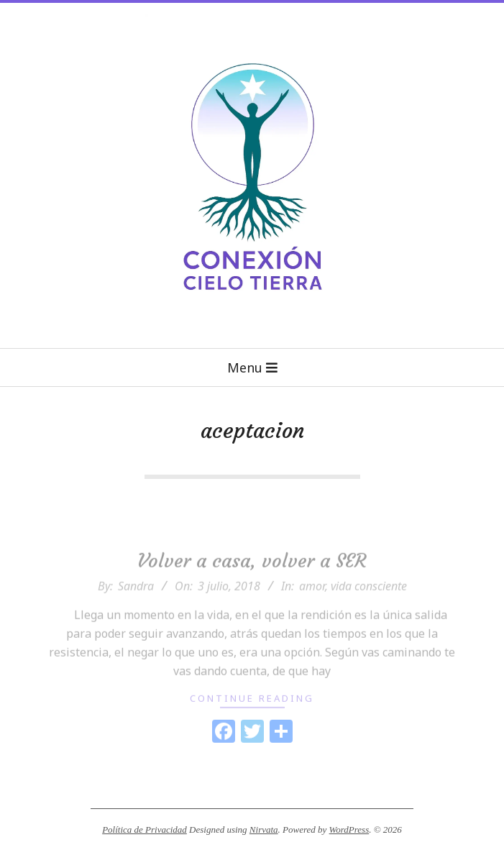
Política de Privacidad (145, 830)
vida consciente (369, 599)
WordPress (349, 830)
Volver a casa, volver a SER (252, 573)
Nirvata (264, 830)
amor (312, 599)
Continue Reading (252, 711)
